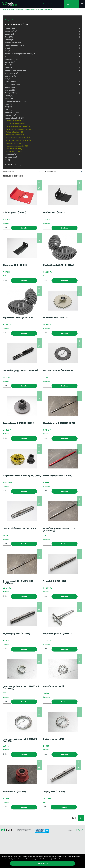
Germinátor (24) (11, 76)
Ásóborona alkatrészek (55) (16, 135)
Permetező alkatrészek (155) (16, 101)
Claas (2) (8, 68)
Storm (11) (8, 104)
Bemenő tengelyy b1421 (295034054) (20, 370)
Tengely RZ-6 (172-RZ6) (54, 792)
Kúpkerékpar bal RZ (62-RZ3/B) (18, 318)
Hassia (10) (9, 65)
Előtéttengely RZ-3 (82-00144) (58, 476)
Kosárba (24, 228)
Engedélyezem (42, 863)
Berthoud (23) (10, 90)
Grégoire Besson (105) (13, 43)
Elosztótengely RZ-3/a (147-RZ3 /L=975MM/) (18, 582)
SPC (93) (8, 79)
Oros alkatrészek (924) (14, 143)
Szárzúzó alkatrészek (46, 10)
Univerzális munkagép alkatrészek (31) (20, 54)
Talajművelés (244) (12, 85)
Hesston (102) (10, 62)
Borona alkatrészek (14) (15, 152)
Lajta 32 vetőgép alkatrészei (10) (18, 126)
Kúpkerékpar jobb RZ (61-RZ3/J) (59, 265)
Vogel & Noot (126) (12, 112)
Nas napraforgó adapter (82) (17, 146)
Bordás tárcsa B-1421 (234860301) (19, 423)
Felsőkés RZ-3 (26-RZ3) (54, 212)
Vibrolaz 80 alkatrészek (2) (16, 124)
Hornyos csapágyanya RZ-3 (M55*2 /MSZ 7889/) (20, 740)
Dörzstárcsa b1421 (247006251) (58, 370)
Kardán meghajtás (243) (14, 45)
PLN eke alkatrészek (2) (14, 132)
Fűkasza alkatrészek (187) (15, 149)
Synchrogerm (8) (11, 73)
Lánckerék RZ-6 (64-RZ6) (55, 318)
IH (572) (8, 48)
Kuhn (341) (9, 37)
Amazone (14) (10, 87)
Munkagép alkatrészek (16, 10)
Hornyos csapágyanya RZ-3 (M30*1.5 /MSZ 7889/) (21, 687)
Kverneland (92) (11, 154)
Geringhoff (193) (11, 93)
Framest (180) (10, 29)
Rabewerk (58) (10, 115)
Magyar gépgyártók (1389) (15, 118)
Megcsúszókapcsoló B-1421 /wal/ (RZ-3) (22, 476)
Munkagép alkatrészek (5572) (16, 24)
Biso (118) (8, 107)
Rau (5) (8, 51)
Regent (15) (9, 99)
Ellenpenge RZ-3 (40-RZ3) (15, 265)
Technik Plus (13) (11, 59)
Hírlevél (71, 830)
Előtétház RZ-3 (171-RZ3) (14, 792)
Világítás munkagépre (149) (16, 71)
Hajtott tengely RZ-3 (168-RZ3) (58, 634)
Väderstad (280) (11, 31)
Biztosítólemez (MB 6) (54, 686)
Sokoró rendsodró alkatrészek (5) (18, 138)
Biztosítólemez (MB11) (54, 739)
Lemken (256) (10, 40)
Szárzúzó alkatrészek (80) (15, 121)
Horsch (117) (9, 34)
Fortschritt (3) (10, 82)
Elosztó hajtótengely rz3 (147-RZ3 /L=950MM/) (59, 530)
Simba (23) (9, 96)
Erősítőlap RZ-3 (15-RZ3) (15, 212)
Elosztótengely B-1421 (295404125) (60, 423)
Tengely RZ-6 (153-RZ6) (55, 581)
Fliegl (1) (8, 160)
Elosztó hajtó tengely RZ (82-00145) (20, 528)
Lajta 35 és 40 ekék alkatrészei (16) (19, 129)
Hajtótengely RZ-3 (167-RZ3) (16, 634)
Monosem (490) (11, 157)
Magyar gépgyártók (31, 10)
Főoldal (4, 10)
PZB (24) (8, 57)
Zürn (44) (8, 110)
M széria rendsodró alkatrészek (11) (19, 140)
